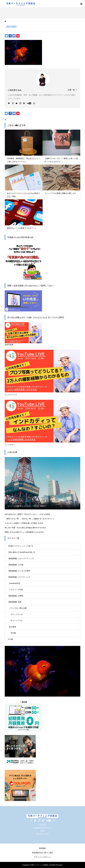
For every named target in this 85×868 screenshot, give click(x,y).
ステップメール (17, 614)
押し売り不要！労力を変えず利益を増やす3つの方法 (25, 528)
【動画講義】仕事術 (15, 596)
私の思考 (13, 627)
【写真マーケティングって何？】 (21, 546)
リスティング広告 (16, 590)
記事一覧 (71, 90)
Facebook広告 (15, 583)
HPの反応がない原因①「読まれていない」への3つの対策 (27, 514)
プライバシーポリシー (42, 857)
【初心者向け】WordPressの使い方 (21, 552)
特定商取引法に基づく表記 (42, 853)
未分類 (13, 633)
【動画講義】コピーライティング (21, 558)
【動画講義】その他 (15, 565)
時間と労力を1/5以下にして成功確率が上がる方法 (24, 532)
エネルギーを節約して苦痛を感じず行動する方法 (24, 523)
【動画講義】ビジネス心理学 (19, 571)
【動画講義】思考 (15, 602)
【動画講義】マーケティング (19, 577)
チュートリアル (17, 621)
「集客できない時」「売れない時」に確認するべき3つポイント (30, 519)
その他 (10, 639)
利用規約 (42, 848)
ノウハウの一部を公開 (18, 608)
